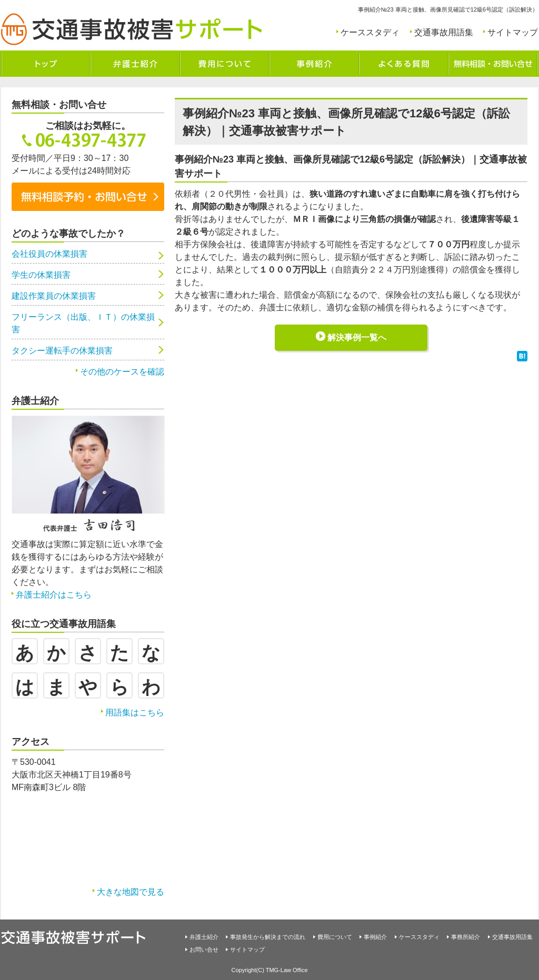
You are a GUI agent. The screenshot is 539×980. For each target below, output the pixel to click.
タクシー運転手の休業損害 (62, 351)
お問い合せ (204, 949)
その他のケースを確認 (122, 372)
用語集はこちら (135, 713)
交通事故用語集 (444, 32)
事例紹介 (375, 937)
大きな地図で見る (131, 892)
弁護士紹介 (204, 937)
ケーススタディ (370, 32)
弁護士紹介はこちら (54, 595)
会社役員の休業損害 (49, 254)
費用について (335, 937)
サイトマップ (513, 32)
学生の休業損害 (41, 275)
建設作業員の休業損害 (54, 296)
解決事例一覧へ (357, 337)
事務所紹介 (466, 937)
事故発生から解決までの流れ (268, 937)
